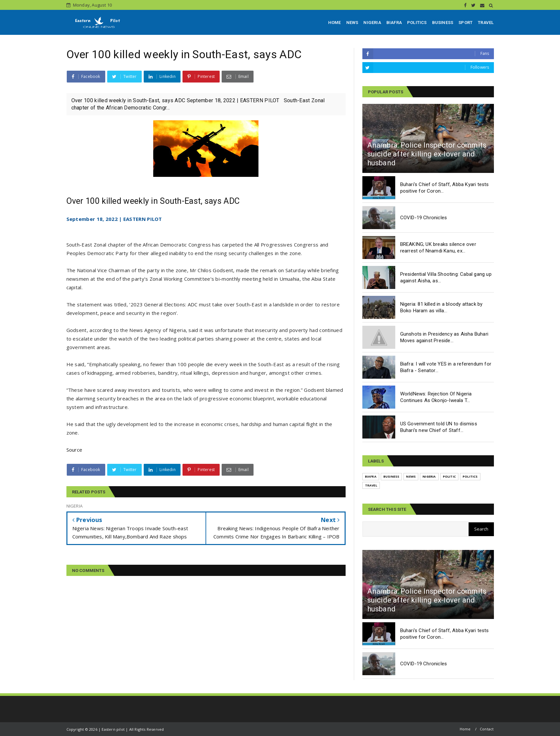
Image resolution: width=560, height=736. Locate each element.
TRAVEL (486, 23)
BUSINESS (443, 23)
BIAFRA (394, 23)
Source (74, 450)
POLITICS (417, 23)
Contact (487, 729)
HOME (335, 23)
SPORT (465, 23)
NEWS (352, 23)
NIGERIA (372, 23)
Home (465, 729)
